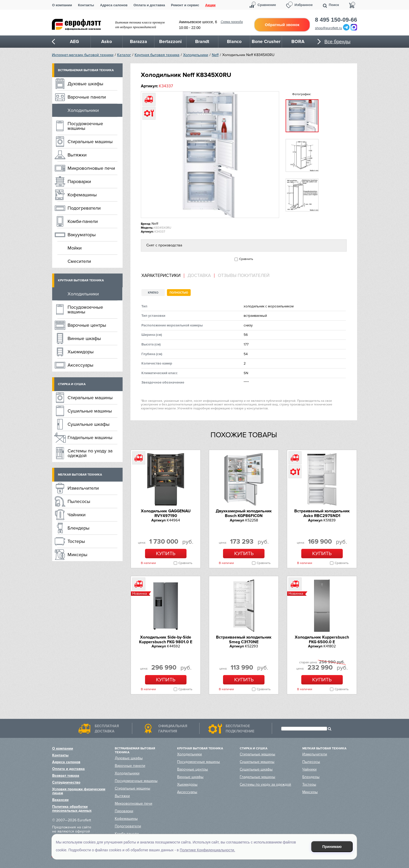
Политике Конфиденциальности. (207, 850)
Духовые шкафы (85, 84)
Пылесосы (79, 501)
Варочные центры (87, 325)
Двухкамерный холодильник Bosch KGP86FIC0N (244, 513)
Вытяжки (77, 155)
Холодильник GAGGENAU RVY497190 (166, 513)
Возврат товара (66, 776)
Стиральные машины (90, 142)
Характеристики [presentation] (161, 276)
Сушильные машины (90, 411)
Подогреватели (84, 208)
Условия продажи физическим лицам (79, 791)
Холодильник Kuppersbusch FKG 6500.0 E (322, 640)
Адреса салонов (114, 5)
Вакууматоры (82, 235)
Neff (215, 55)
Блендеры (79, 528)
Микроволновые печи (91, 168)
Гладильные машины (90, 438)
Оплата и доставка (149, 5)
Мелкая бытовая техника (80, 475)
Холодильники (196, 55)
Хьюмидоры (81, 352)
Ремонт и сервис (185, 5)
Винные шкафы (84, 338)
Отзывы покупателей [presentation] (244, 276)
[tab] (163, 276)
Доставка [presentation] (199, 276)
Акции (210, 5)
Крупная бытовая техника (157, 55)
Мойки (75, 248)
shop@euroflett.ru (329, 28)
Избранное (304, 5)
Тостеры (76, 541)
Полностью (179, 293)
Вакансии (60, 800)
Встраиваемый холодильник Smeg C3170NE (244, 640)
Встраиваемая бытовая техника (86, 70)
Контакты (86, 5)
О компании (62, 5)
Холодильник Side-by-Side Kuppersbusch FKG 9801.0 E (166, 640)
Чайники (77, 515)
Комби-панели (83, 221)
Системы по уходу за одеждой (90, 453)
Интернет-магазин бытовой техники (83, 55)
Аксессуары (80, 365)
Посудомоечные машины (85, 126)
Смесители (79, 261)
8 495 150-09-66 (336, 20)
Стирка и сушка (72, 384)
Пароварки (79, 181)
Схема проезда (232, 22)
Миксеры (77, 555)
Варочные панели (87, 97)
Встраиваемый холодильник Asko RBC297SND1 (322, 513)
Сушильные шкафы (89, 424)
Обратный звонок (282, 25)
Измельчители (83, 488)
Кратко (153, 293)
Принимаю (332, 847)
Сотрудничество (66, 782)
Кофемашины (82, 195)
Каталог (124, 55)
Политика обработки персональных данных (72, 809)
